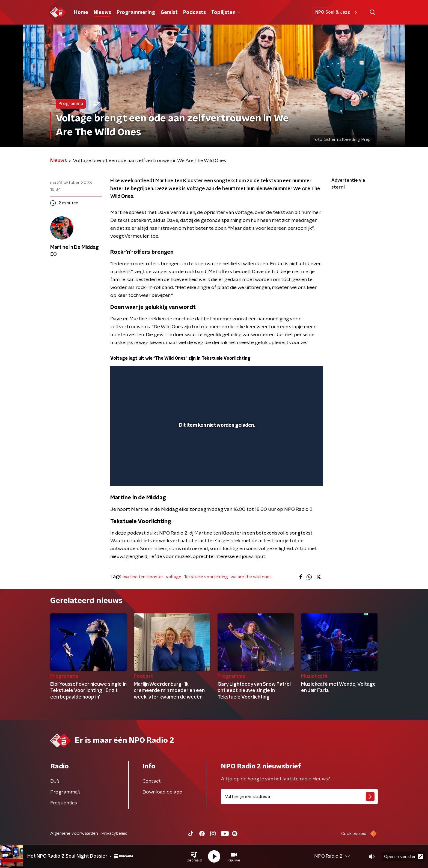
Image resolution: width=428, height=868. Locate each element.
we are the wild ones (251, 577)
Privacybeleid (114, 833)
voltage (174, 577)
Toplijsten (226, 13)
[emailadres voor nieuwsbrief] (299, 797)
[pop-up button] (299, 474)
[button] (194, 857)
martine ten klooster (143, 577)
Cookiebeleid (354, 834)
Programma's (65, 792)
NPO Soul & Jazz (337, 12)
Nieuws (102, 13)
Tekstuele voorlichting (206, 577)
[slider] (216, 459)
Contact (152, 781)
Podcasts (194, 13)
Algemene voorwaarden (74, 833)
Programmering (136, 13)
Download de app (162, 792)
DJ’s (55, 781)
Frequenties (64, 803)
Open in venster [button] (404, 856)
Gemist (169, 13)
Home (81, 13)
